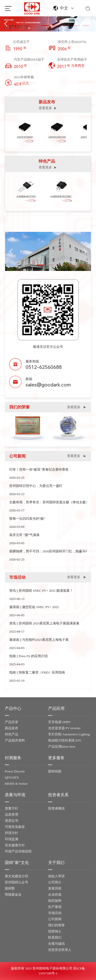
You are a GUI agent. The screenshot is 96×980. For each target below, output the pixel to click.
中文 (64, 8)
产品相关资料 (15, 740)
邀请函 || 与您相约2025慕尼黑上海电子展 (39, 640)
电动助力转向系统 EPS (65, 740)
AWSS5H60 (26, 137)
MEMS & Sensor (16, 784)
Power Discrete (15, 771)
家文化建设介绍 (17, 876)
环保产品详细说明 (18, 851)
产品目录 (12, 722)
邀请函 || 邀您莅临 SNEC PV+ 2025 (34, 607)
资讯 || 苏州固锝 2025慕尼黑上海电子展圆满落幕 (44, 623)
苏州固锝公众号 (17, 882)
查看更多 (48, 108)
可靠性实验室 (15, 827)
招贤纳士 (55, 931)
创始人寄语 (56, 876)
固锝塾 (10, 888)
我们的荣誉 (56, 925)
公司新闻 (55, 919)
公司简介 (55, 882)
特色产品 (12, 734)
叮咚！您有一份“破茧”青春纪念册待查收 (39, 470)
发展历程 (55, 888)
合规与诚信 (56, 944)
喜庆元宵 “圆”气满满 (24, 535)
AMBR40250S (27, 197)
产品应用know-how (62, 747)
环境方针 (12, 833)
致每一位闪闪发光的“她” (27, 519)
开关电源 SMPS (59, 722)
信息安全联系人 (60, 950)
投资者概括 (56, 808)
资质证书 (12, 821)
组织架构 (55, 901)
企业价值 (55, 895)
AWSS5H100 (58, 137)
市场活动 (55, 913)
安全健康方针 (15, 845)
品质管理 (12, 815)
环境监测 (12, 839)
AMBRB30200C (62, 197)
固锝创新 (55, 771)
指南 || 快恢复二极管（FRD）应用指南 (37, 673)
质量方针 (12, 808)
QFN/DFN (12, 778)
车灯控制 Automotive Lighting (69, 734)
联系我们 (55, 938)
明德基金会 (13, 895)
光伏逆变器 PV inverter (64, 728)
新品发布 (12, 728)
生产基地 (55, 907)
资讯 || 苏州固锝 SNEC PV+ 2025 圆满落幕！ (41, 591)
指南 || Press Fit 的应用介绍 (28, 656)
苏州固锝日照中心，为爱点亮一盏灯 (36, 486)
